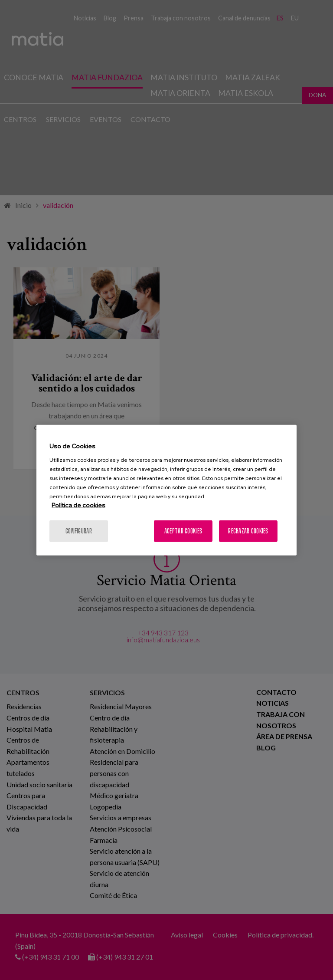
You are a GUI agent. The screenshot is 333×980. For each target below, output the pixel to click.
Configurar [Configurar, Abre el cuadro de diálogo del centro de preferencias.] (79, 531)
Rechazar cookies (248, 531)
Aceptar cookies (183, 531)
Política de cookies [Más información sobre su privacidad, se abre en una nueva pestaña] (78, 505)
